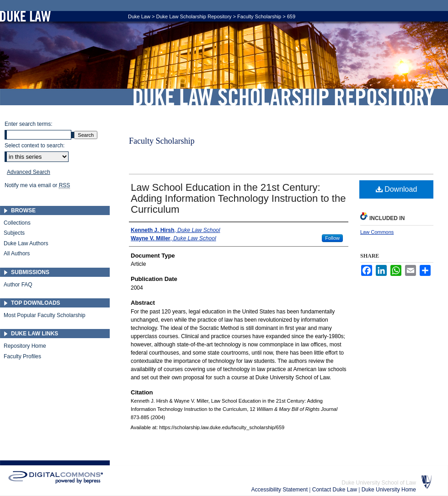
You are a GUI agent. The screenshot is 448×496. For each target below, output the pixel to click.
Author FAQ (18, 285)
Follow (332, 238)
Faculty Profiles (22, 356)
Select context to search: (35, 146)
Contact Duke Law (335, 490)
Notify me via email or (37, 185)
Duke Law (139, 16)
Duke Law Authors (26, 243)
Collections (17, 223)
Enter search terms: (29, 124)
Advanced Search (29, 172)
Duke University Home (389, 490)
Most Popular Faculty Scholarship (45, 315)
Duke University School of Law (379, 483)
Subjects (14, 233)
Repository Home (25, 346)
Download (397, 189)
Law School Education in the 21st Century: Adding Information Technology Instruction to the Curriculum (238, 198)
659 (291, 16)
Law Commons (377, 232)
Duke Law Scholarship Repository (283, 97)
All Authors (17, 253)
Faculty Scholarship (259, 16)
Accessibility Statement (280, 490)
